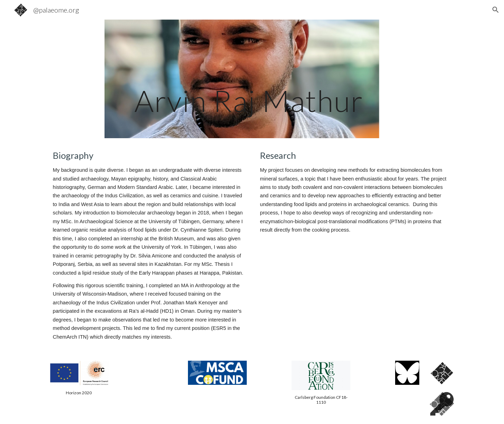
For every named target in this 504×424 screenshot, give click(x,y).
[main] (252, 79)
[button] (496, 10)
